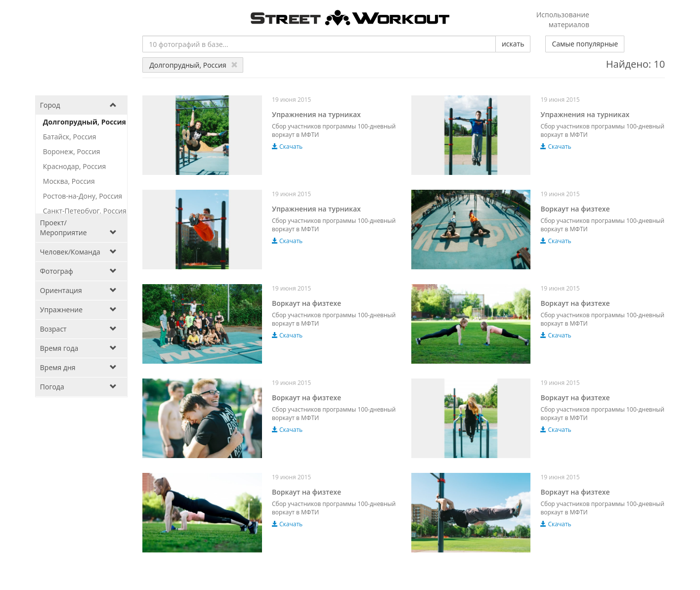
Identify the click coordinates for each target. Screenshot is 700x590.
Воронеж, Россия (72, 151)
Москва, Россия (69, 181)
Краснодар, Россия (74, 166)
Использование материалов (563, 20)
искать (513, 44)
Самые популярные (585, 44)
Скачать (287, 147)
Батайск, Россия (70, 137)
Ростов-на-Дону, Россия (83, 196)
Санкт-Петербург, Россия (85, 211)
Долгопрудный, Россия (193, 65)
